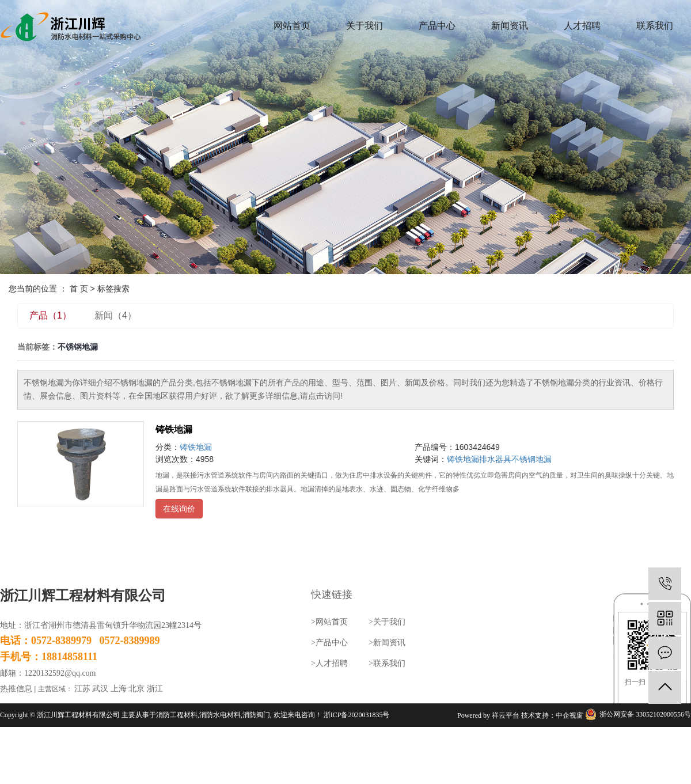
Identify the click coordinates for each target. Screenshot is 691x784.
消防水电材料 (220, 715)
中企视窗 (569, 715)
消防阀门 (256, 715)
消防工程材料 (177, 715)
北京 (136, 689)
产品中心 (437, 26)
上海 (119, 689)
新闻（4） (115, 315)
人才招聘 (582, 26)
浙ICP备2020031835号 (357, 715)
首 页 (79, 289)
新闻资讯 (510, 26)
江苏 (82, 689)
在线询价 (179, 509)
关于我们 (365, 26)
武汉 (100, 689)
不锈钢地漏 (531, 459)
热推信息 (16, 689)
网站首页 (292, 26)
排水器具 (495, 459)
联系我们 (655, 26)
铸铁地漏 (174, 429)
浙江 (155, 689)
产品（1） (50, 315)
